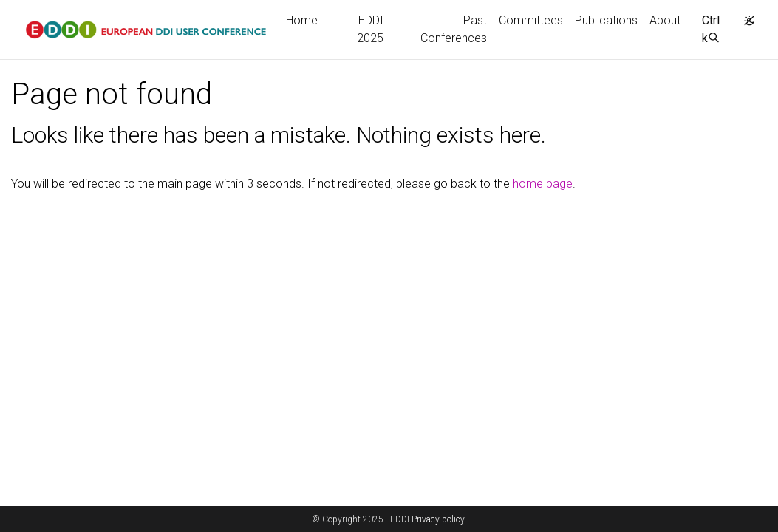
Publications (606, 20)
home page (543, 184)
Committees (531, 20)
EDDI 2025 (370, 29)
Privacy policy (438, 519)
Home (302, 20)
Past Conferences (454, 29)
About (665, 20)
